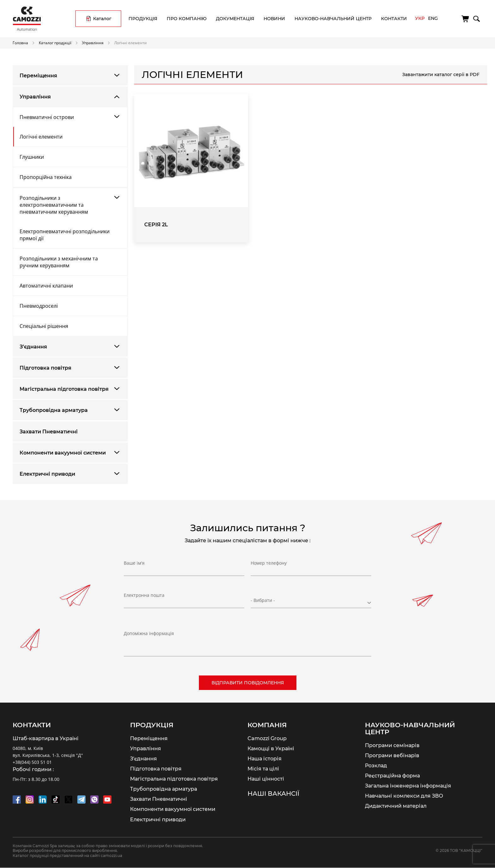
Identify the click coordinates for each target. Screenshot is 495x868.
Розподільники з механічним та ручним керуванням (59, 262)
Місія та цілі (263, 769)
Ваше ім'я (134, 565)
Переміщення (38, 76)
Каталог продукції (55, 43)
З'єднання (143, 758)
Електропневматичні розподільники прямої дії (65, 235)
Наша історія (265, 758)
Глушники (32, 157)
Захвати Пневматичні (49, 432)
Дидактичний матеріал (396, 806)
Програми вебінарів (392, 755)
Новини (274, 19)
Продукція (143, 19)
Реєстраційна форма (392, 776)
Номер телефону (269, 565)
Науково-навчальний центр (333, 19)
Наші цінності (266, 779)
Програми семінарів (392, 745)
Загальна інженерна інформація (408, 786)
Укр (420, 18)
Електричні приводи (47, 474)
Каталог (102, 19)
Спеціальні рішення (44, 326)
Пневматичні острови (47, 117)
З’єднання (33, 347)
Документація (235, 19)
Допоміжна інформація (149, 633)
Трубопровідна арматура (54, 410)
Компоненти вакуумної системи (63, 453)
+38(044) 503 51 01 (32, 762)
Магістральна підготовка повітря (64, 389)
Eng (433, 18)
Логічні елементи (41, 137)
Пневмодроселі (39, 306)
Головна (20, 43)
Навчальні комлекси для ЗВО (404, 796)
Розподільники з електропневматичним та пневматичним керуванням (54, 205)
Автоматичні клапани (46, 286)
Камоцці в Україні (271, 748)
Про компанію (187, 19)
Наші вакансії (273, 794)
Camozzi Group (267, 738)
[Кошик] (466, 19)
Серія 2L (156, 225)
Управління (93, 43)
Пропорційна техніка (46, 177)
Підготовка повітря (45, 368)
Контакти (394, 19)
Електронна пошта (144, 597)
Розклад (376, 765)
